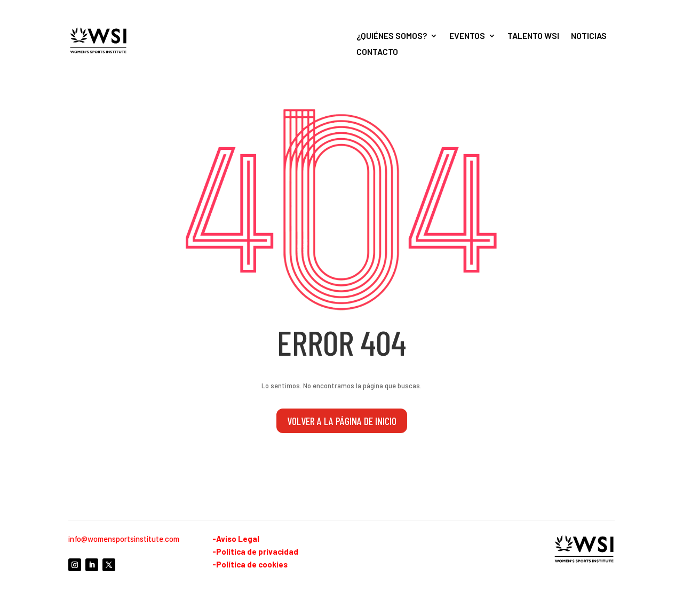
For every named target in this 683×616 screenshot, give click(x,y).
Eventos (467, 36)
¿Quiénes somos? (392, 36)
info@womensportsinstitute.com (124, 539)
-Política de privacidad (255, 551)
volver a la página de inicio (342, 421)
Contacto (377, 52)
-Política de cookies (250, 564)
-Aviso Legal (236, 539)
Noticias (589, 36)
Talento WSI (533, 36)
